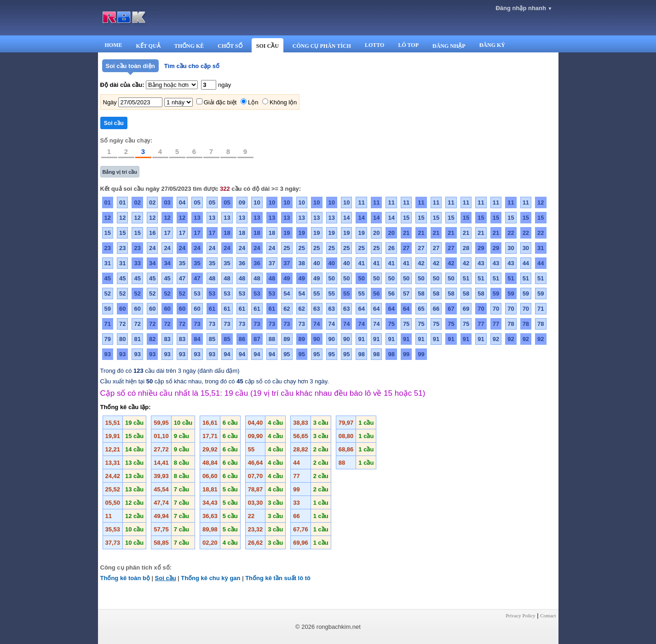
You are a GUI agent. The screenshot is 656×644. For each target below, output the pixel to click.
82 (152, 339)
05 (197, 202)
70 (481, 309)
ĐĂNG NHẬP (449, 46)
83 (167, 339)
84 (197, 339)
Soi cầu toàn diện (130, 66)
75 (391, 324)
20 (376, 233)
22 (511, 233)
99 (406, 354)
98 (361, 354)
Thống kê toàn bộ (125, 578)
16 (152, 233)
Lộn (253, 102)
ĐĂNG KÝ (492, 45)
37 (272, 263)
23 (108, 248)
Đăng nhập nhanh (524, 8)
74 (316, 324)
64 (361, 309)
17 (167, 233)
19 (287, 233)
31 (541, 248)
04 (182, 202)
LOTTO (374, 45)
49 (287, 278)
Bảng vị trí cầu (120, 172)
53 (197, 294)
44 (526, 263)
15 (406, 218)
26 (391, 248)
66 (436, 309)
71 (541, 309)
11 (361, 202)
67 (451, 309)
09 (242, 202)
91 (361, 339)
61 (212, 309)
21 (406, 233)
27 (406, 248)
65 (421, 309)
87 (257, 339)
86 (242, 339)
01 (108, 202)
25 (287, 248)
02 (137, 202)
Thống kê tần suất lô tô (278, 578)
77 (481, 324)
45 (108, 278)
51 (466, 278)
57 (406, 294)
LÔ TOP (408, 45)
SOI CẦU (268, 46)
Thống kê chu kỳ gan (210, 578)
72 (122, 324)
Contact (548, 616)
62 (287, 309)
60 (122, 309)
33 (137, 263)
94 (227, 354)
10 (257, 202)
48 (212, 278)
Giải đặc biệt (220, 102)
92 (496, 339)
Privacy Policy (520, 616)
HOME (114, 45)
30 (511, 248)
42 (421, 263)
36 (242, 263)
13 (197, 218)
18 (227, 233)
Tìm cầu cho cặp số (192, 66)
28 (466, 248)
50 (332, 278)
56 (376, 294)
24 (152, 248)
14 (346, 218)
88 (272, 339)
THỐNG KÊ (189, 46)
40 (316, 263)
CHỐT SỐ (230, 46)
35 (182, 263)
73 (197, 324)
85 (212, 339)
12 (541, 202)
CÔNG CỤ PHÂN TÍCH (322, 46)
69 (466, 309)
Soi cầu (166, 578)
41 (361, 263)
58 (421, 294)
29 (481, 248)
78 (511, 324)
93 (108, 354)
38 (302, 263)
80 (122, 339)
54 (287, 294)
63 (316, 309)
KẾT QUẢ (148, 46)
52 (108, 294)
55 (316, 294)
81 (137, 339)
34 (152, 263)
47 (182, 278)
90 (316, 339)
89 (287, 339)
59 (496, 294)
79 (108, 339)
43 (481, 263)
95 (287, 354)
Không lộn (283, 102)
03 (167, 202)
